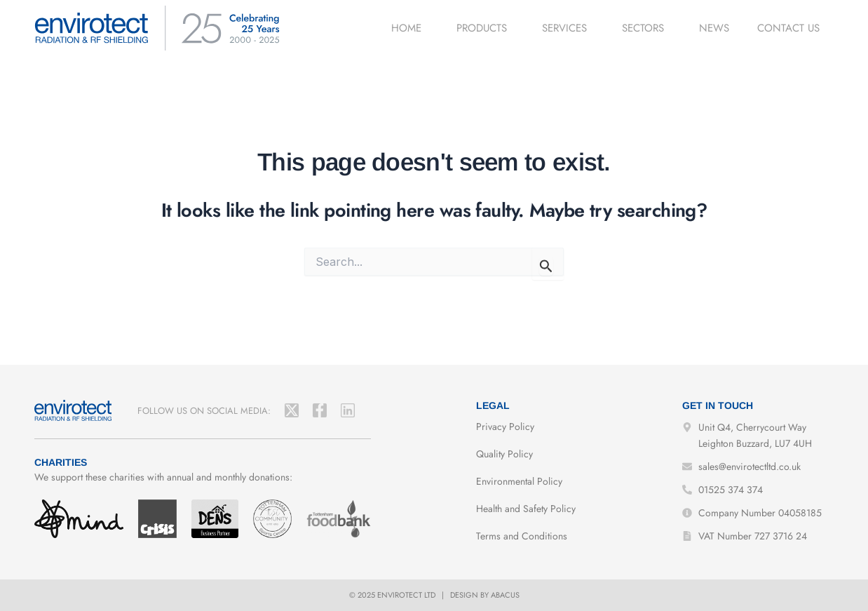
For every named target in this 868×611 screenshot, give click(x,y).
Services (568, 28)
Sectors (646, 28)
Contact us (788, 28)
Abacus (505, 595)
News (714, 28)
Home (410, 28)
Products (485, 28)
